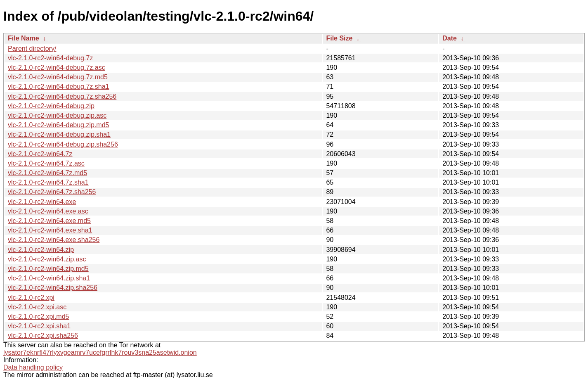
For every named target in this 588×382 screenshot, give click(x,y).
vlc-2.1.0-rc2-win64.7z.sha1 (48, 182)
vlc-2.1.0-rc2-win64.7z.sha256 (52, 192)
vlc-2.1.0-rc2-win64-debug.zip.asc (57, 115)
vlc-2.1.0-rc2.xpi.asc (37, 307)
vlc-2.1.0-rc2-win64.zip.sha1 (49, 278)
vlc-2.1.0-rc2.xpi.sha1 (39, 326)
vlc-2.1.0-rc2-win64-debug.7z (50, 58)
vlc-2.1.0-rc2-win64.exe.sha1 (50, 230)
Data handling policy (33, 367)
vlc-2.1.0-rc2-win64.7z (40, 154)
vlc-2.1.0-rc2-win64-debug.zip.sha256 (63, 144)
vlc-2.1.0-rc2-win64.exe (42, 202)
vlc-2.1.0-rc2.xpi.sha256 (43, 336)
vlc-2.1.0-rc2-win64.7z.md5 (47, 173)
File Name (24, 38)
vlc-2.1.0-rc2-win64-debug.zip (51, 106)
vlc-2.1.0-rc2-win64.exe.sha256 (54, 240)
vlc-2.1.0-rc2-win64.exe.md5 (49, 221)
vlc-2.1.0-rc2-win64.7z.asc (46, 163)
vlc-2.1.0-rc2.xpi (31, 298)
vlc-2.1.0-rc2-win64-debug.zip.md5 (58, 125)
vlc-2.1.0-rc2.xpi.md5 (39, 317)
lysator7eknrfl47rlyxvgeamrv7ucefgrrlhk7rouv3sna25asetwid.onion (100, 352)
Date (450, 38)
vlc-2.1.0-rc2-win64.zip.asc (47, 259)
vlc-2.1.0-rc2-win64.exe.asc (48, 211)
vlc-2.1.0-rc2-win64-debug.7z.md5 (58, 77)
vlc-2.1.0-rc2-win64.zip (41, 250)
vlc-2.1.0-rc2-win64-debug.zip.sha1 (59, 134)
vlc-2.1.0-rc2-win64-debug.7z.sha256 (62, 96)
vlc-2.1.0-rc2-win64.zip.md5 (48, 269)
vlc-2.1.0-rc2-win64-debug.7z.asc (57, 68)
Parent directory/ (32, 49)
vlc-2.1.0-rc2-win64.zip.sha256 (53, 288)
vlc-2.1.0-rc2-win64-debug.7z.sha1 (58, 87)
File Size (339, 38)
